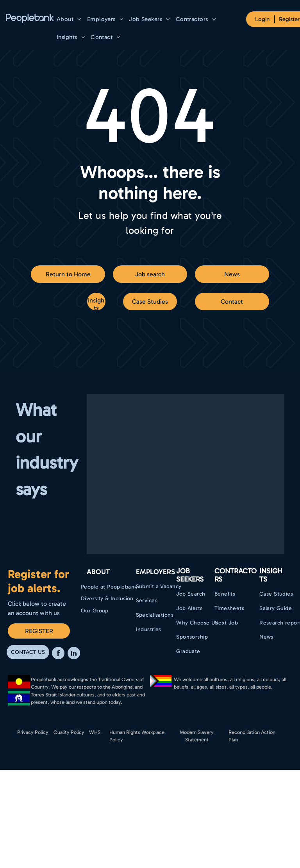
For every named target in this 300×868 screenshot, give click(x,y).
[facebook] (58, 654)
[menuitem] (69, 19)
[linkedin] (74, 654)
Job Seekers (190, 575)
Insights (271, 575)
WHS (95, 732)
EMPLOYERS (155, 572)
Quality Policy (69, 732)
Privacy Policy (33, 732)
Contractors (236, 575)
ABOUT (98, 572)
